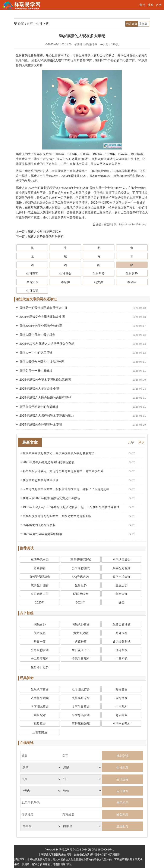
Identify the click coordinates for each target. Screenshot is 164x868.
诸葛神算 (40, 568)
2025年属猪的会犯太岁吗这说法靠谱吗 (44, 380)
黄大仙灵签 (81, 633)
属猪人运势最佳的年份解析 (46, 237)
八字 (159, 5)
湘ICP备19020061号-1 (101, 850)
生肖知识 (32, 282)
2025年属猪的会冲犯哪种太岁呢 (39, 424)
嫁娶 (122, 602)
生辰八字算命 (40, 689)
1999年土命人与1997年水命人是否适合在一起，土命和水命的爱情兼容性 (70, 507)
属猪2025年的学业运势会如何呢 (39, 326)
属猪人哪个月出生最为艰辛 (36, 335)
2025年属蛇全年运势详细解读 (41, 534)
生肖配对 (122, 707)
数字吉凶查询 (122, 577)
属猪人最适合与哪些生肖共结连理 (40, 362)
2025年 (124, 176)
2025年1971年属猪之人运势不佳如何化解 (45, 344)
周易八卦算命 (81, 624)
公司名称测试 (81, 568)
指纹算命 (40, 724)
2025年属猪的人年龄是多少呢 (38, 389)
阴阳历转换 (81, 594)
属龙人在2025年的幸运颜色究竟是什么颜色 (50, 498)
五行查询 (122, 698)
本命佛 (65, 282)
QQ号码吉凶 (81, 577)
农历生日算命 (81, 707)
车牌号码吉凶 (40, 560)
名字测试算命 (40, 707)
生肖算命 (65, 274)
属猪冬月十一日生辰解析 (34, 371)
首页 (30, 24)
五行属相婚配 (81, 724)
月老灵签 (122, 633)
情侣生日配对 (81, 659)
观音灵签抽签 (122, 624)
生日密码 (122, 659)
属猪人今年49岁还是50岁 (45, 232)
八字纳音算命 (122, 560)
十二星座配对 (40, 659)
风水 (141, 442)
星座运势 (122, 585)
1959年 (110, 154)
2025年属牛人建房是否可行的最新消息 (47, 462)
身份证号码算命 (40, 577)
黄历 (142, 5)
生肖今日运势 (40, 667)
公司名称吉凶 (40, 650)
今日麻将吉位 (40, 594)
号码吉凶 (122, 715)
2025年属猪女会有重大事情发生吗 (41, 317)
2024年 (81, 602)
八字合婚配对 (122, 724)
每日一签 (40, 642)
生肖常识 (32, 291)
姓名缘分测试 (122, 642)
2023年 (95, 171)
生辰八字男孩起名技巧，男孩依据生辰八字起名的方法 (57, 453)
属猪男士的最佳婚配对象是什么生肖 (42, 308)
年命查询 (122, 594)
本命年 (132, 282)
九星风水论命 (81, 698)
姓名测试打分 (81, 689)
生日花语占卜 (81, 650)
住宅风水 (122, 650)
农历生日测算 (40, 585)
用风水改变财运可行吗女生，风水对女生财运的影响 (56, 516)
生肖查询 (32, 274)
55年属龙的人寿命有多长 (38, 525)
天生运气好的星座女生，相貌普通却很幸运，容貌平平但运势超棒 (65, 489)
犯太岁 (99, 282)
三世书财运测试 (81, 560)
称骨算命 (122, 689)
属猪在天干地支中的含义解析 (37, 407)
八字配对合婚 (122, 568)
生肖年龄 (99, 274)
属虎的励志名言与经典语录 (40, 480)
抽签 (151, 5)
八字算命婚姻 (40, 698)
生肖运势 (132, 274)
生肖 (39, 24)
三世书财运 (40, 732)
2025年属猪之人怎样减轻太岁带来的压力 (45, 416)
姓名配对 (40, 715)
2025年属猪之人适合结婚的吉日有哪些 (44, 398)
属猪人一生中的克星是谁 (34, 353)
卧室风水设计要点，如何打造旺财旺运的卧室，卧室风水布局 (62, 471)
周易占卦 (40, 624)
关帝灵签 (40, 633)
